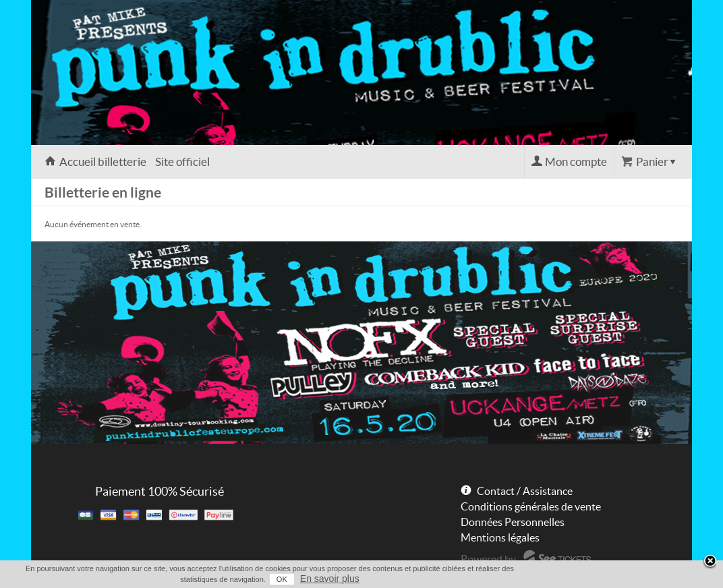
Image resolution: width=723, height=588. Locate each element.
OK (282, 579)
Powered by (488, 559)
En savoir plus (330, 579)
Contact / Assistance (525, 491)
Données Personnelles (513, 522)
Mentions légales (500, 537)
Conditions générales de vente (531, 506)
